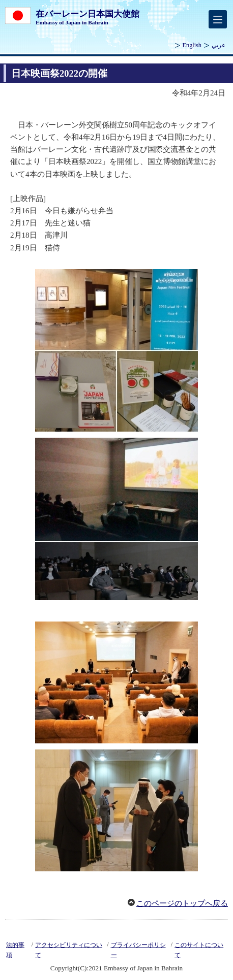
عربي (219, 45)
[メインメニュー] (218, 19)
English (192, 45)
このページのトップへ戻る (182, 903)
